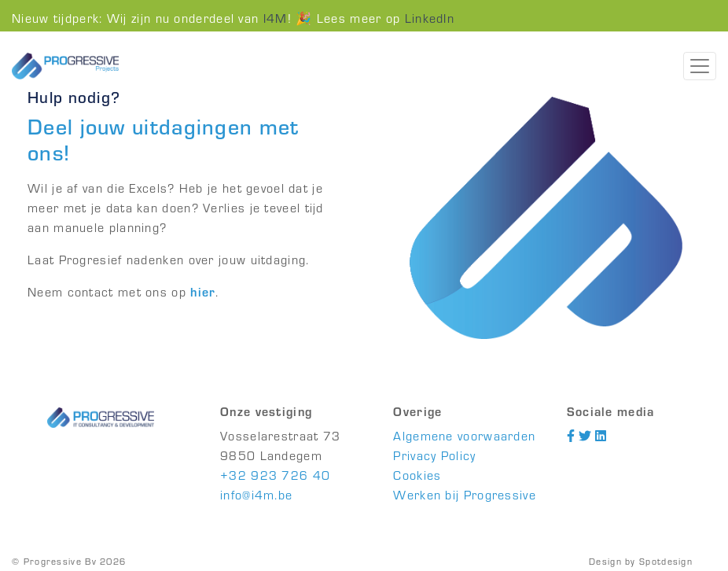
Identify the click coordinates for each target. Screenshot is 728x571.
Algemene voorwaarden (464, 435)
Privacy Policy (434, 455)
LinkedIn (430, 18)
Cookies (417, 475)
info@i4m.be (256, 494)
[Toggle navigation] (700, 66)
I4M (276, 18)
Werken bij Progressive (465, 494)
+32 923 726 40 (275, 475)
